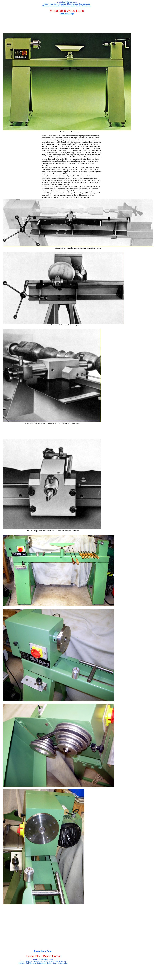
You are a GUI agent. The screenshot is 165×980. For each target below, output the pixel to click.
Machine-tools (73, 4)
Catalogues (65, 6)
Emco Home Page (67, 14)
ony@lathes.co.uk (70, 2)
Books (79, 6)
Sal (80, 4)
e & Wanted (85, 4)
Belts (73, 6)
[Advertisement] (73, 24)
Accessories (87, 6)
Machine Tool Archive (58, 4)
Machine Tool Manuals (51, 6)
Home (46, 4)
